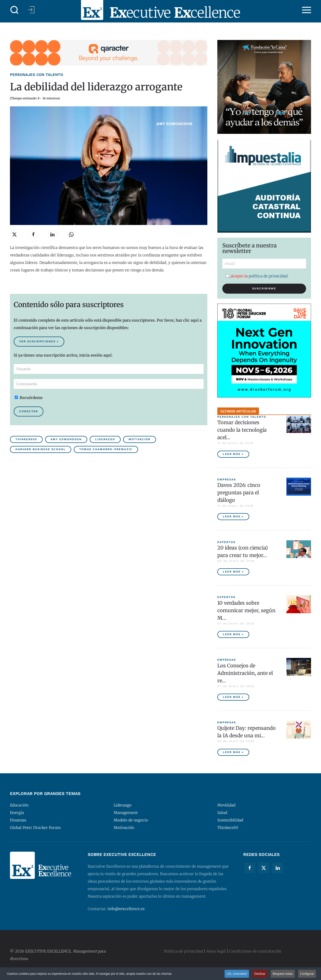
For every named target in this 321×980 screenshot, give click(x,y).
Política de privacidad (183, 951)
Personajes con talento (37, 75)
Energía (17, 813)
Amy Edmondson (66, 439)
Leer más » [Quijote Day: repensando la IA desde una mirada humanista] (233, 752)
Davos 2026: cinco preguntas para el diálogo (239, 492)
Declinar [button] (260, 974)
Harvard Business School (41, 449)
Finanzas (18, 820)
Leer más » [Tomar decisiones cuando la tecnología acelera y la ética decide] (233, 454)
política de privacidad (268, 276)
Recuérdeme (29, 398)
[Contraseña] (109, 384)
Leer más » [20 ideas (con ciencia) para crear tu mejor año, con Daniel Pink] (233, 572)
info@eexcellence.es (126, 909)
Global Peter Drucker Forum (35, 828)
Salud (222, 813)
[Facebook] (250, 868)
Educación (19, 805)
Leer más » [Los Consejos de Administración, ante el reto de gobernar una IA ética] (233, 697)
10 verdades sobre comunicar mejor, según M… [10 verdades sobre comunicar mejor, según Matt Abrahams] (246, 610)
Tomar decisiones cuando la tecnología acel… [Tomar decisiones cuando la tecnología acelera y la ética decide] (242, 430)
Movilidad (226, 805)
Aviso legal (216, 951)
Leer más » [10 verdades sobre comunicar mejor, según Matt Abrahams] (233, 634)
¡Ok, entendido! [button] (237, 974)
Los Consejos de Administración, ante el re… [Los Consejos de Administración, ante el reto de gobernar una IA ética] (245, 673)
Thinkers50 (26, 439)
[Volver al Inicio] (160, 10)
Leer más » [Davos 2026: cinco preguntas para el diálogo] (233, 516)
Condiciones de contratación (255, 951)
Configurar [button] (307, 974)
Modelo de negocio (131, 820)
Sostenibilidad (230, 820)
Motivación (140, 439)
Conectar (29, 411)
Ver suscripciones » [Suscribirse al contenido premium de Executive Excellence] (39, 341)
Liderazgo (105, 439)
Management (126, 813)
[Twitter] (264, 868)
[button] (14, 10)
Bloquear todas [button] (283, 974)
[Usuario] (109, 369)
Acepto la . (257, 276)
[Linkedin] (278, 868)
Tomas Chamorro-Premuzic (106, 449)
